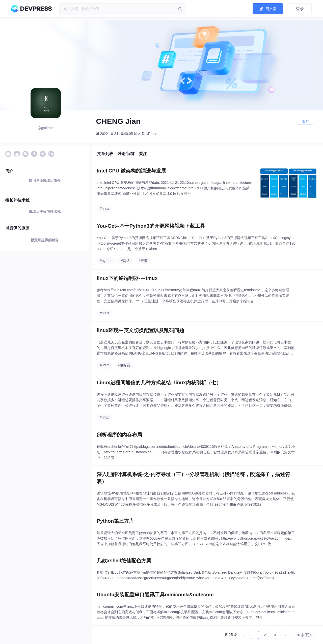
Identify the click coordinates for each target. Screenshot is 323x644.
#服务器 (124, 365)
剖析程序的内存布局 (119, 435)
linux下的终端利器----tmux (127, 278)
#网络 (125, 261)
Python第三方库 (115, 521)
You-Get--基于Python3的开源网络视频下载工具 (151, 226)
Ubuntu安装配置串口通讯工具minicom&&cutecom (155, 595)
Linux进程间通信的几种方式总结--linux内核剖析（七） (159, 383)
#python (106, 261)
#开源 (143, 261)
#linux (104, 209)
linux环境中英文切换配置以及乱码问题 (140, 330)
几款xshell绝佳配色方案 (124, 561)
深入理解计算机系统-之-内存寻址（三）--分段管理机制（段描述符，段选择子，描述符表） (193, 478)
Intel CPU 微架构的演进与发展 (131, 171)
